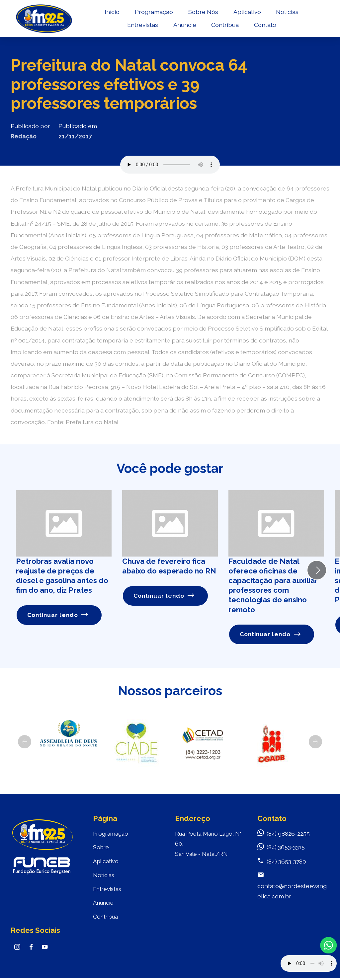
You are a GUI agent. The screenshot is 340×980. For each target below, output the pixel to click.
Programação (153, 12)
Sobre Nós (202, 12)
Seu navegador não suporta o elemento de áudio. (170, 165)
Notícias (286, 12)
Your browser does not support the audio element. (309, 963)
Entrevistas (141, 25)
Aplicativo (246, 12)
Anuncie (183, 25)
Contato (264, 25)
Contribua (224, 25)
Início (111, 12)
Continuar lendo (58, 615)
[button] (25, 742)
